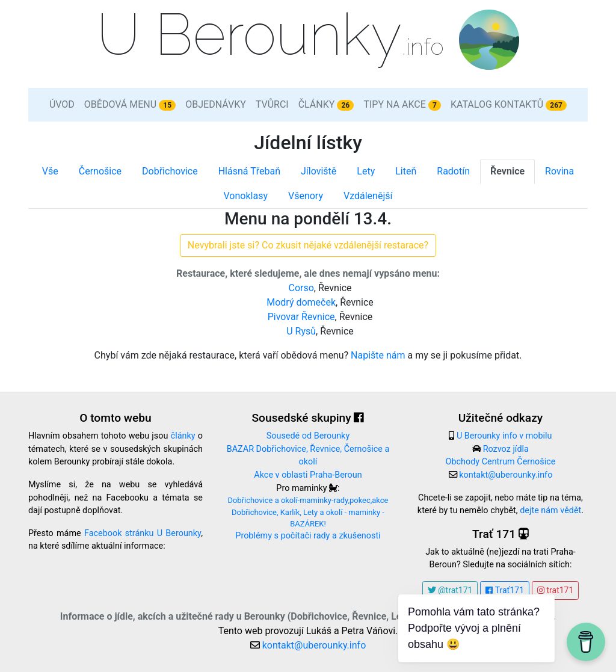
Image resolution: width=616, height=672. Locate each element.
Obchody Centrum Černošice (501, 462)
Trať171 (505, 590)
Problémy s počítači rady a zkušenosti (308, 536)
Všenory (306, 196)
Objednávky (216, 104)
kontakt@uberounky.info (506, 475)
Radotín (453, 171)
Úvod (62, 104)
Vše (50, 171)
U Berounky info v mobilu (504, 436)
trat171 (555, 590)
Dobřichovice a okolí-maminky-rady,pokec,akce (308, 500)
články (183, 436)
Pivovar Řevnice (301, 317)
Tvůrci (272, 104)
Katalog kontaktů (509, 105)
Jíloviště (319, 171)
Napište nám (378, 355)
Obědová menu (130, 105)
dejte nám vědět (550, 510)
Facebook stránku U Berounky (143, 533)
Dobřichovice (170, 171)
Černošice (100, 171)
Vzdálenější (368, 196)
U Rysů (301, 331)
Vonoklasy (246, 196)
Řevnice (507, 171)
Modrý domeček (301, 302)
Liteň (406, 171)
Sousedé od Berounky (308, 436)
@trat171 (450, 590)
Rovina (559, 171)
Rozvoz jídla (506, 449)
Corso (301, 288)
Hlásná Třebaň (249, 171)
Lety (366, 171)
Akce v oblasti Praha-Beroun (308, 475)
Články (326, 105)
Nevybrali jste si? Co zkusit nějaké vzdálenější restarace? (308, 245)
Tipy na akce (402, 105)
